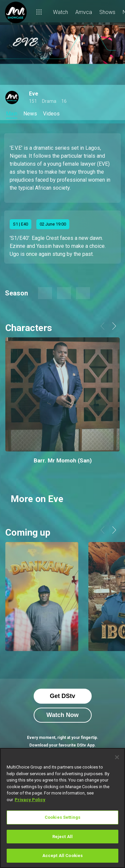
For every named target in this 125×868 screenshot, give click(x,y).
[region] (62, 808)
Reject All (62, 837)
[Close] (117, 757)
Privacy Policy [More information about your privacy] (30, 800)
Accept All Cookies (62, 856)
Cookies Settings (62, 817)
